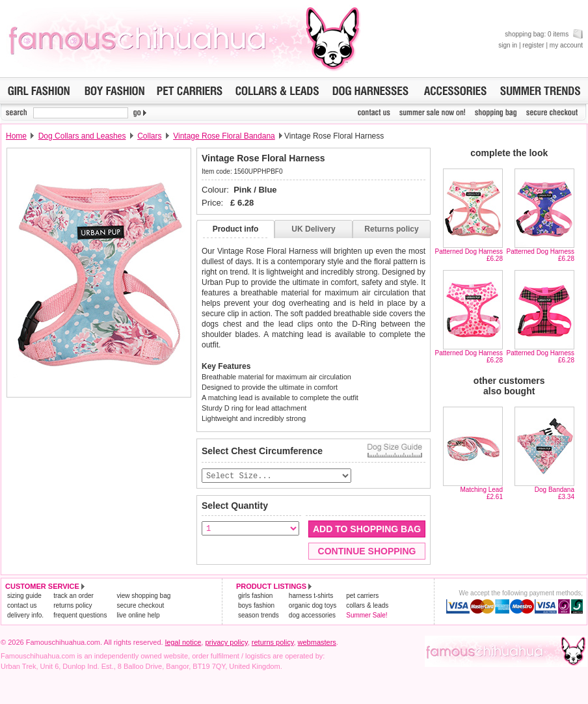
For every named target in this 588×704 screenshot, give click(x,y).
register (533, 45)
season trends (259, 616)
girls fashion (255, 596)
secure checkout (140, 606)
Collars (149, 136)
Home (16, 136)
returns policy (73, 606)
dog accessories (312, 616)
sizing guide (24, 596)
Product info (236, 229)
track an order (73, 596)
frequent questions (80, 616)
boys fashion (256, 606)
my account (566, 45)
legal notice (183, 643)
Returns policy (391, 229)
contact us (22, 606)
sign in (508, 45)
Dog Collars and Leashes (82, 136)
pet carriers (362, 596)
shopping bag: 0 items (544, 34)
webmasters (317, 643)
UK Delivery (313, 229)
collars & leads (367, 606)
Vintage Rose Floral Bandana (224, 136)
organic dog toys (313, 606)
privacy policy (226, 643)
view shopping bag (143, 596)
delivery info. (25, 616)
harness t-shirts (311, 596)
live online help (138, 616)
